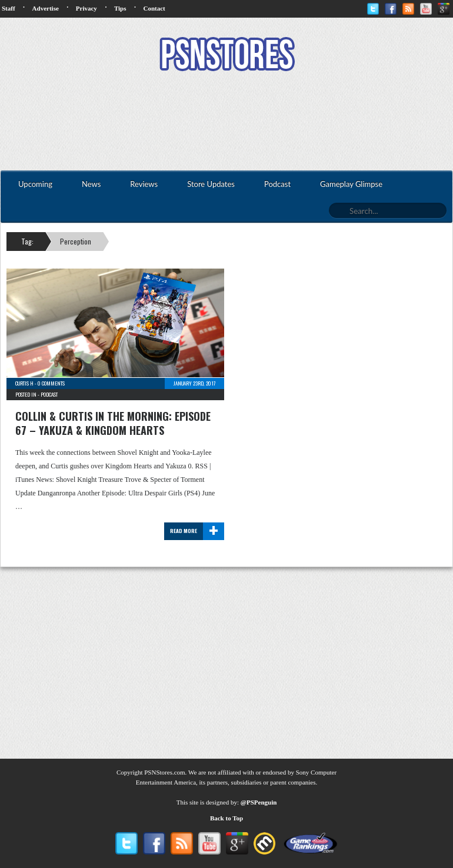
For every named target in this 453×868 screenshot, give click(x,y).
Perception (76, 241)
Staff (9, 8)
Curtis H (24, 383)
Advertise (46, 8)
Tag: (27, 241)
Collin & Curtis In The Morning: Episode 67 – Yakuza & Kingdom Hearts (113, 423)
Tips (120, 8)
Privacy (86, 8)
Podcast (49, 394)
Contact (154, 8)
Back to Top (226, 818)
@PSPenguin (259, 802)
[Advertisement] (226, 122)
